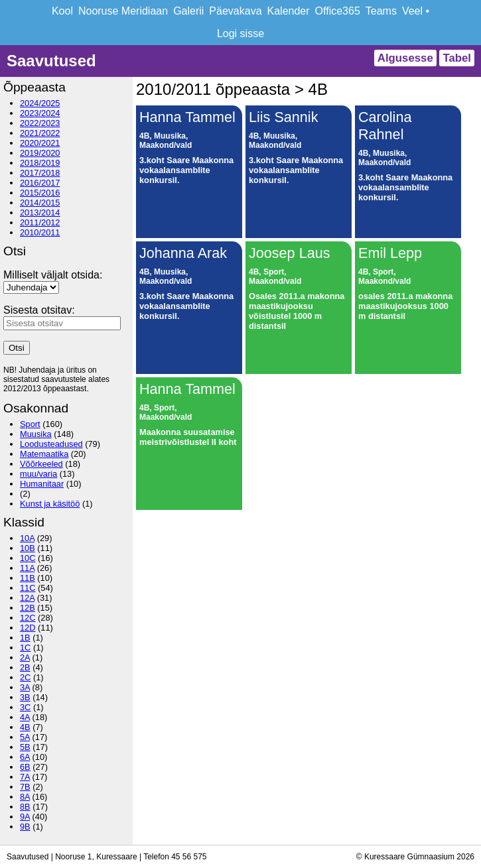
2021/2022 (40, 133)
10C (28, 558)
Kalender (289, 11)
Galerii (188, 11)
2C (25, 677)
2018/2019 (40, 163)
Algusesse (405, 58)
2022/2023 (40, 123)
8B (25, 807)
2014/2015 (40, 203)
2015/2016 (40, 193)
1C (25, 648)
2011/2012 (40, 222)
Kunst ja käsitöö (50, 504)
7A (25, 777)
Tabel (457, 58)
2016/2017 (40, 183)
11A (27, 568)
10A (27, 538)
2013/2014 (40, 213)
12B (28, 608)
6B (25, 767)
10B (28, 548)
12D (28, 628)
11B (28, 578)
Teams (381, 11)
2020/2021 (40, 143)
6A (25, 757)
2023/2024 (40, 113)
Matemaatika (44, 454)
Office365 (338, 11)
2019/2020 (40, 153)
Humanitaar (42, 484)
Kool (62, 11)
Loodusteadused (51, 444)
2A (25, 657)
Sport (30, 424)
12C (28, 618)
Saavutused (51, 61)
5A (25, 737)
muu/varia (38, 474)
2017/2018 (40, 173)
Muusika (36, 434)
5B (25, 747)
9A (25, 817)
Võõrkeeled (41, 464)
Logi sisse (240, 33)
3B (25, 697)
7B (25, 787)
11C (28, 588)
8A (25, 797)
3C (25, 707)
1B (25, 638)
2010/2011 (40, 232)
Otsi (17, 348)
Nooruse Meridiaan (123, 11)
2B (25, 667)
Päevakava (235, 11)
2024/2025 (40, 103)
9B (25, 827)
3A (25, 687)
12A (27, 598)
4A (25, 717)
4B (25, 727)
